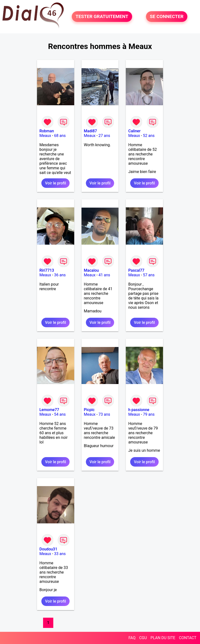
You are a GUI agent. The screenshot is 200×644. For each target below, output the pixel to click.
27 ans (104, 136)
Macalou (91, 270)
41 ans (104, 275)
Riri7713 (47, 270)
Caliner (134, 131)
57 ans (149, 275)
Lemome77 (49, 410)
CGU (143, 638)
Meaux (45, 136)
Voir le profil (55, 183)
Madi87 (91, 131)
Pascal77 (136, 270)
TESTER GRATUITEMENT (102, 16)
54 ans (60, 414)
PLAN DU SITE (163, 638)
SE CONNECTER (167, 16)
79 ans (149, 414)
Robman (47, 131)
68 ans (60, 136)
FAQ (132, 638)
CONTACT (188, 638)
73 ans (104, 414)
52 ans (149, 136)
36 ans (60, 275)
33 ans (60, 554)
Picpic (89, 410)
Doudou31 (48, 549)
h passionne (139, 410)
